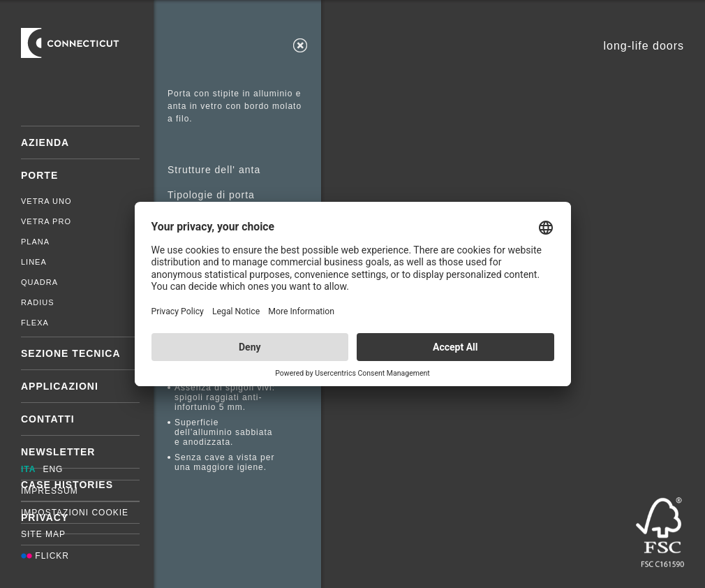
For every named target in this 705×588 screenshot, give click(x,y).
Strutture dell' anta (214, 170)
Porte (39, 175)
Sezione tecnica (71, 353)
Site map (43, 534)
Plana (35, 242)
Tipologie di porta (211, 195)
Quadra (39, 282)
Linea (34, 262)
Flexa (35, 323)
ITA (28, 469)
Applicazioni (60, 386)
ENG (53, 469)
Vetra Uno (46, 201)
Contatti (48, 419)
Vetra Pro (46, 221)
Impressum (50, 491)
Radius (38, 302)
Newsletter (58, 452)
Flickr (45, 556)
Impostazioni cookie (75, 513)
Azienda (45, 142)
